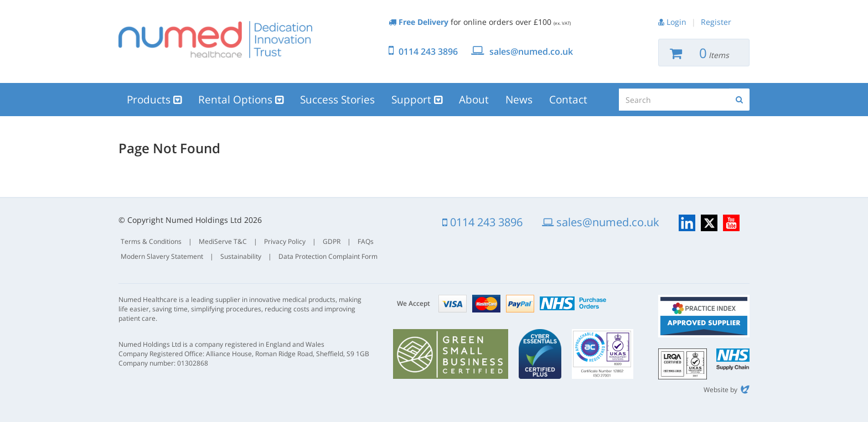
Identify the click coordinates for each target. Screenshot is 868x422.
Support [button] (417, 100)
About (474, 100)
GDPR (332, 241)
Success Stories (337, 100)
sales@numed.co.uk (531, 51)
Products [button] (154, 100)
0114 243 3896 (428, 51)
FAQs (366, 241)
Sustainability (241, 256)
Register (716, 22)
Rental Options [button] (241, 100)
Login (676, 22)
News (519, 100)
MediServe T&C (223, 241)
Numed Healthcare (215, 39)
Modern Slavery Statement (162, 256)
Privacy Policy (285, 241)
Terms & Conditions (151, 241)
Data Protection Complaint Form (328, 256)
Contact (568, 100)
